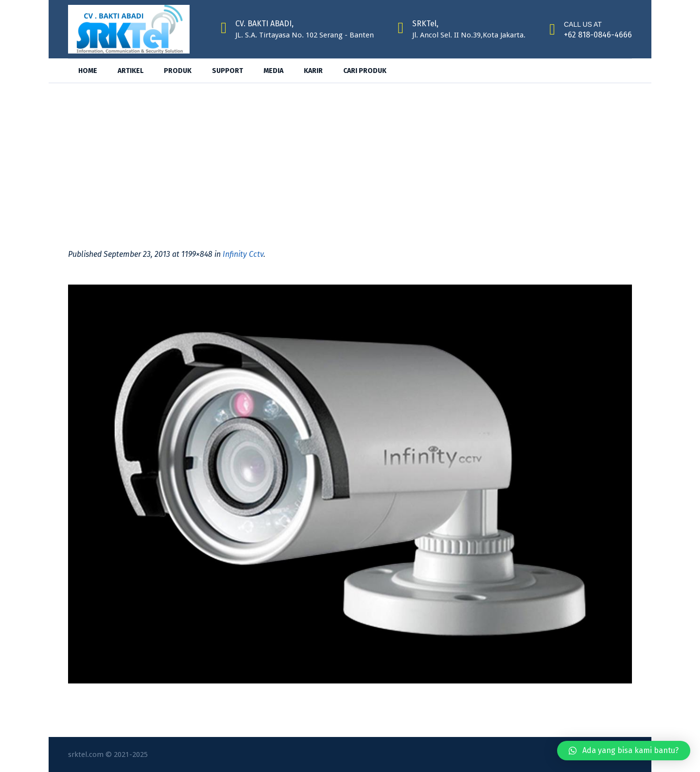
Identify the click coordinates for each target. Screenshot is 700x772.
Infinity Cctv (243, 254)
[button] (624, 751)
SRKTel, (425, 24)
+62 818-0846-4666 (598, 35)
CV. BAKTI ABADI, (264, 24)
